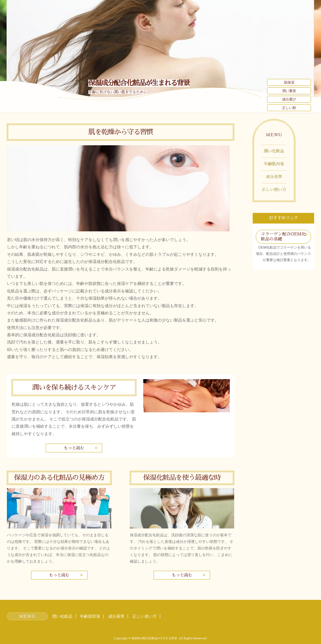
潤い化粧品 (274, 151)
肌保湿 (289, 82)
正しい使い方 (274, 190)
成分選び (289, 99)
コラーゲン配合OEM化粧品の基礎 (283, 237)
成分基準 (274, 177)
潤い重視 (289, 91)
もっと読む (74, 448)
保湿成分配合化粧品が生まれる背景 (139, 83)
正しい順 (289, 108)
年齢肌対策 (274, 164)
